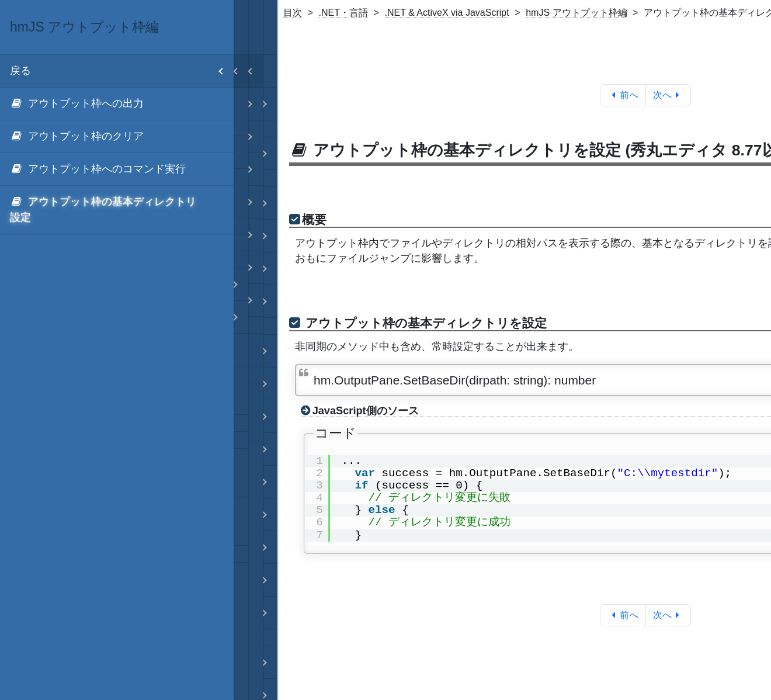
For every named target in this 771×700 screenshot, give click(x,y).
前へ (623, 95)
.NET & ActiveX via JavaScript (447, 13)
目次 (293, 13)
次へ (668, 95)
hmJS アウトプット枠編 (576, 13)
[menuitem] (117, 104)
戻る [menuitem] (122, 71)
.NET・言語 (343, 13)
